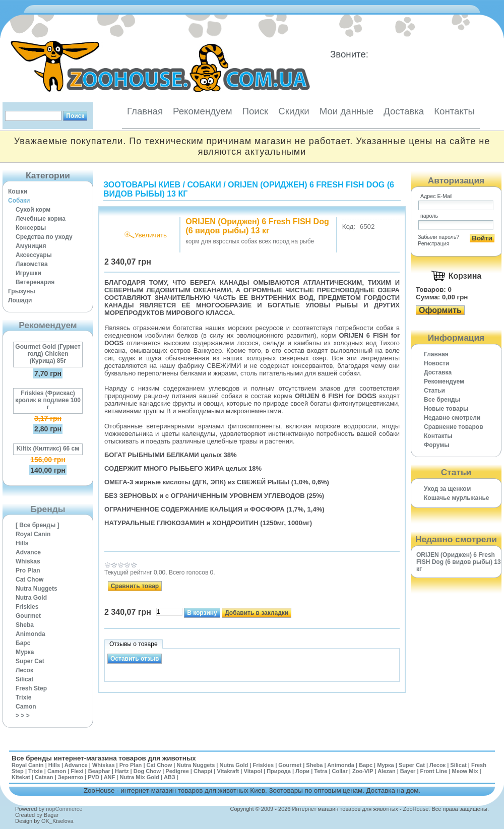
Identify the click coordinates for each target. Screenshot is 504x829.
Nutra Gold (31, 598)
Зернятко (71, 777)
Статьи (434, 391)
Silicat (24, 679)
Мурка (25, 652)
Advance (28, 552)
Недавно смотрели (452, 418)
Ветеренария (35, 282)
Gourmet (28, 616)
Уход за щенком (447, 489)
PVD (93, 777)
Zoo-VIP (363, 771)
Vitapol (253, 771)
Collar (340, 771)
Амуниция (31, 246)
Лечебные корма (41, 219)
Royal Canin (33, 534)
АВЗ (170, 777)
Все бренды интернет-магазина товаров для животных (104, 758)
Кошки (18, 192)
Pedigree (177, 771)
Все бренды (442, 400)
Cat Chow (29, 580)
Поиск (255, 111)
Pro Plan (28, 570)
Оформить (440, 310)
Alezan (386, 771)
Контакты (454, 111)
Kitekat (21, 777)
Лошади (20, 300)
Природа (279, 771)
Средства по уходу (44, 237)
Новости (436, 363)
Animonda (30, 634)
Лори (302, 771)
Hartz (122, 771)
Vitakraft (228, 771)
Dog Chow (147, 771)
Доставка (404, 111)
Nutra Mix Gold (139, 777)
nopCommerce (64, 809)
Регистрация (433, 243)
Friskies (27, 607)
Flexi (77, 771)
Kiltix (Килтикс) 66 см (48, 449)
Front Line (434, 771)
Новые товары (446, 409)
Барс (23, 643)
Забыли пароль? (438, 237)
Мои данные (346, 111)
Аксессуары (34, 255)
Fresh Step (31, 688)
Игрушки (28, 273)
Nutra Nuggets (37, 589)
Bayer (408, 771)
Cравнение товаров (454, 427)
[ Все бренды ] (38, 525)
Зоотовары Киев (142, 185)
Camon (26, 707)
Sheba (25, 625)
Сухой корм (33, 210)
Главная (145, 111)
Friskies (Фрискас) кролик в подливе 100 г (48, 400)
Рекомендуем (202, 111)
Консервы (31, 228)
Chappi (203, 771)
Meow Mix (465, 771)
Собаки (19, 201)
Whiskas (28, 561)
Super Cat (30, 661)
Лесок (24, 670)
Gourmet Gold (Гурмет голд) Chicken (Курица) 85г (48, 354)
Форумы (436, 445)
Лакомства (32, 264)
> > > (23, 716)
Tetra (321, 771)
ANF (110, 777)
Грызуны (22, 291)
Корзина (465, 276)
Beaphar (99, 771)
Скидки (294, 111)
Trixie (23, 697)
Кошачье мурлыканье (457, 498)
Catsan (44, 777)
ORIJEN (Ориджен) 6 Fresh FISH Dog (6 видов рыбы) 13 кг (459, 562)
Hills (22, 543)
